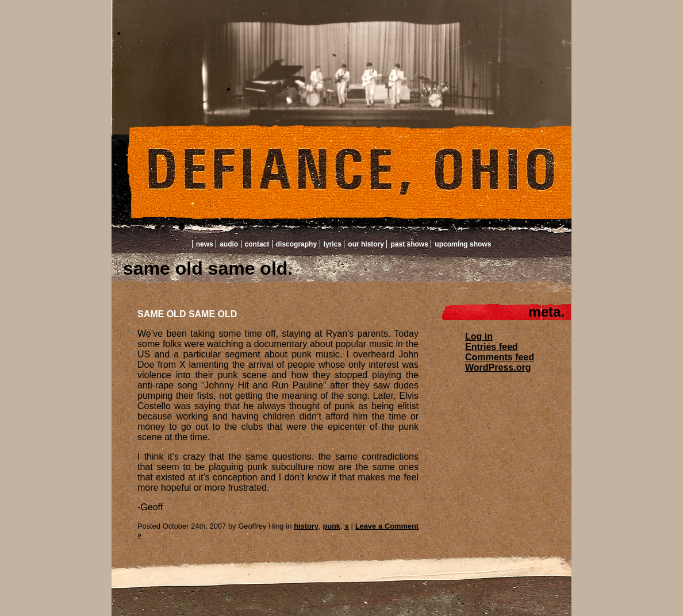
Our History (366, 244)
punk (331, 526)
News (205, 244)
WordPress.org (498, 367)
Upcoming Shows (463, 244)
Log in (479, 336)
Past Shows (409, 244)
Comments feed (500, 357)
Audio (229, 244)
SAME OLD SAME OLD (187, 314)
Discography (296, 244)
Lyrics (333, 244)
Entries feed (492, 347)
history (306, 526)
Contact (257, 244)
